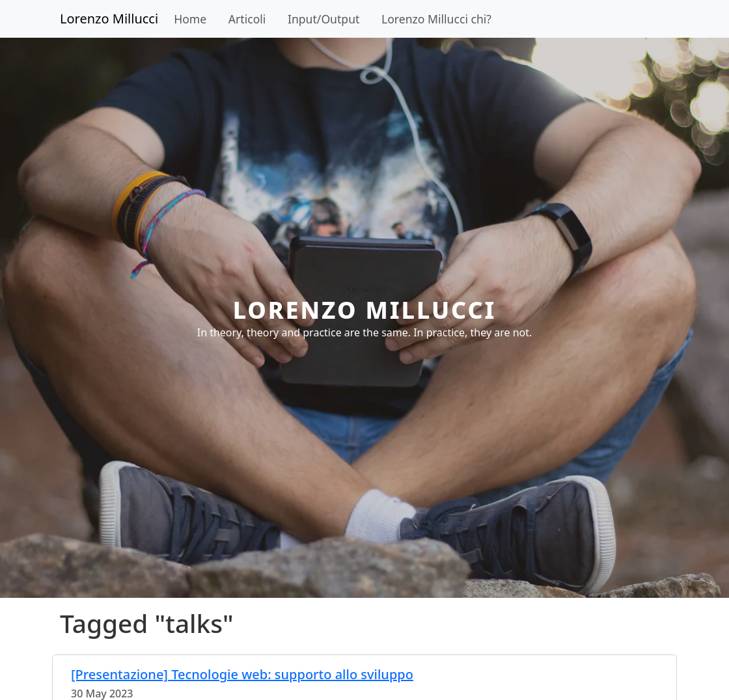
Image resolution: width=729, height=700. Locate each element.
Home (190, 19)
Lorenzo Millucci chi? (436, 19)
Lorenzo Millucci (109, 19)
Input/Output (323, 19)
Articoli (247, 19)
